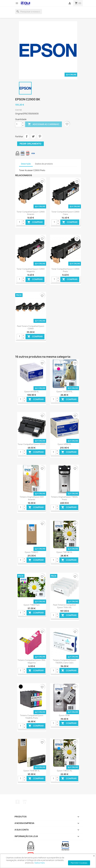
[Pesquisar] (29, 12)
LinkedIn (24, 802)
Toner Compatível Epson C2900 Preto (65, 270)
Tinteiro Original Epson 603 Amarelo (32, 498)
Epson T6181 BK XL (32, 771)
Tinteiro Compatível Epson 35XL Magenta (32, 661)
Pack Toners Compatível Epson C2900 (31, 327)
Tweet (33, 136)
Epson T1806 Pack (32, 605)
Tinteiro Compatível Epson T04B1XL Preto (32, 717)
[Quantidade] (18, 124)
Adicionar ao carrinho (43, 124)
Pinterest (40, 136)
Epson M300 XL (64, 444)
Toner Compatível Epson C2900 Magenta (31, 270)
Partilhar (27, 136)
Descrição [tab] (26, 164)
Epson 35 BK (64, 715)
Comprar (35, 222)
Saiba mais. (40, 863)
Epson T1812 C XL (64, 771)
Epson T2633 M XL (64, 392)
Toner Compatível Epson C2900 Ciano (65, 213)
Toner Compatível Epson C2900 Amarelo (31, 213)
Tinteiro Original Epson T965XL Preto (64, 498)
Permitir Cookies (79, 863)
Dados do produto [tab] (44, 164)
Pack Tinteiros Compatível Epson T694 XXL (64, 606)
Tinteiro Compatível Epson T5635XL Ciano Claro (64, 661)
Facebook (18, 802)
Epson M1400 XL (32, 392)
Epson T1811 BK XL (64, 552)
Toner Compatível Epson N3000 (32, 444)
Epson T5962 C (32, 552)
